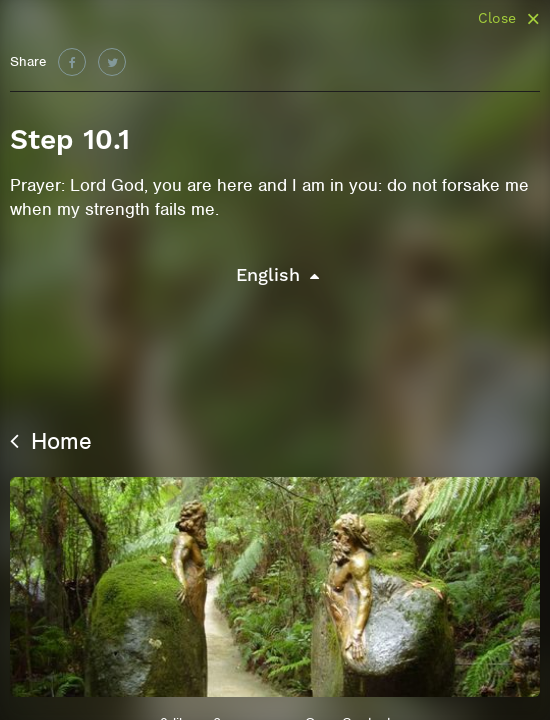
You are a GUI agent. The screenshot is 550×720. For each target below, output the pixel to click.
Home (51, 441)
